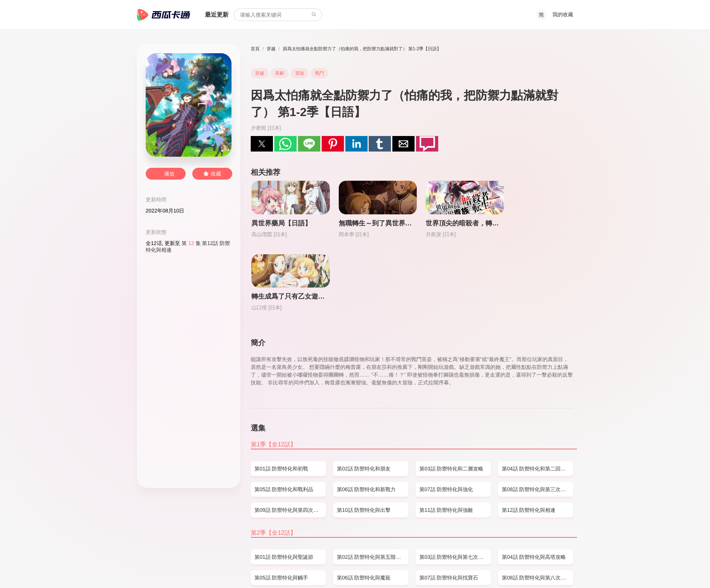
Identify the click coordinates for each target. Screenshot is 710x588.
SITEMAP (169, 568)
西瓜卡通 (163, 15)
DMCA (192, 568)
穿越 (271, 49)
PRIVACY (215, 568)
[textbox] (278, 15)
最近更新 (217, 15)
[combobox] (278, 15)
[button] (262, 144)
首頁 (255, 49)
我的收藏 (563, 14)
